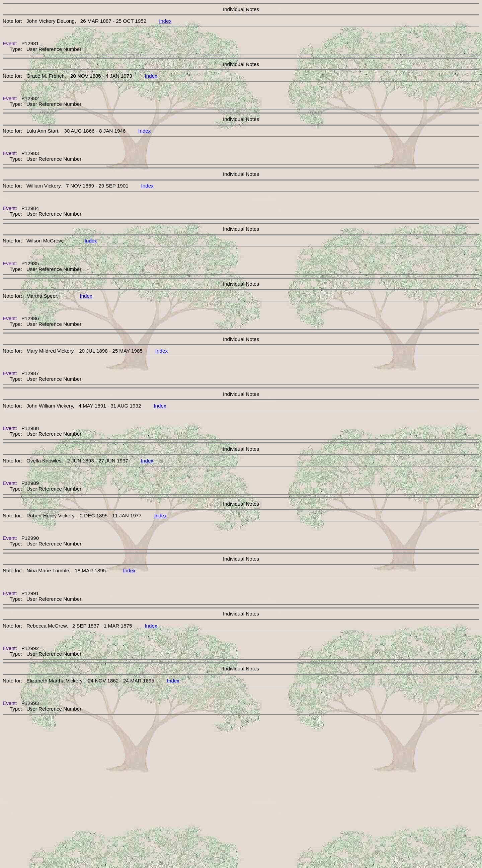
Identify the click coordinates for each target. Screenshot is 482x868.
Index (165, 21)
